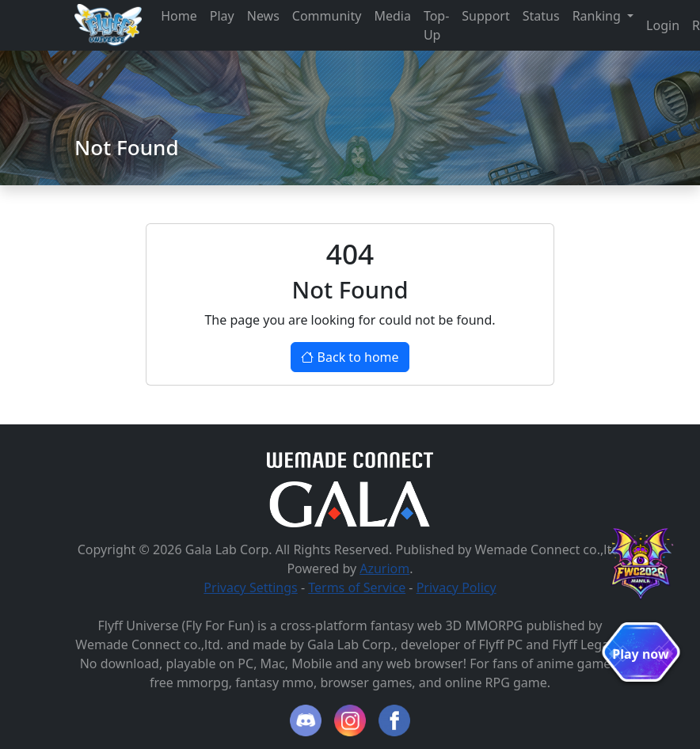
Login (663, 25)
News (263, 16)
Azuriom (384, 568)
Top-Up (436, 25)
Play (222, 16)
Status (541, 16)
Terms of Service (357, 587)
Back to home (350, 357)
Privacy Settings (250, 587)
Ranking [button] (598, 16)
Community (327, 16)
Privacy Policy (457, 587)
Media (392, 16)
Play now (640, 654)
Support (485, 16)
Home (179, 16)
